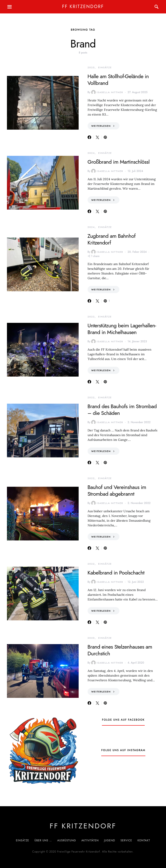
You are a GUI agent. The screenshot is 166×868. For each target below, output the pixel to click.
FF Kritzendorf (83, 7)
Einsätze (105, 67)
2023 (91, 317)
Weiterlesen (101, 126)
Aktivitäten (90, 840)
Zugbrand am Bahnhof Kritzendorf (112, 239)
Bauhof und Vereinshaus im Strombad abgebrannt (117, 490)
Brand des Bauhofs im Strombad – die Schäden (122, 410)
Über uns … (43, 840)
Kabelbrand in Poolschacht (116, 573)
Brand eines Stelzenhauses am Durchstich (120, 650)
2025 (91, 67)
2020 (91, 638)
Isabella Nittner (107, 92)
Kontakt (144, 840)
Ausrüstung (67, 840)
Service (126, 840)
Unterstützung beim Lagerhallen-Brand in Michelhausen (122, 329)
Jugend (110, 840)
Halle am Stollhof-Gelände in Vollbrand (118, 80)
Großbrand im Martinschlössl (119, 162)
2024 (91, 153)
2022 (91, 397)
